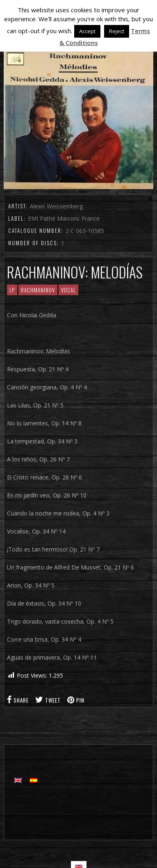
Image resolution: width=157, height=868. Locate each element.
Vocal (68, 290)
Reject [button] (117, 31)
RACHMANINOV (38, 290)
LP (12, 290)
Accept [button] (87, 31)
